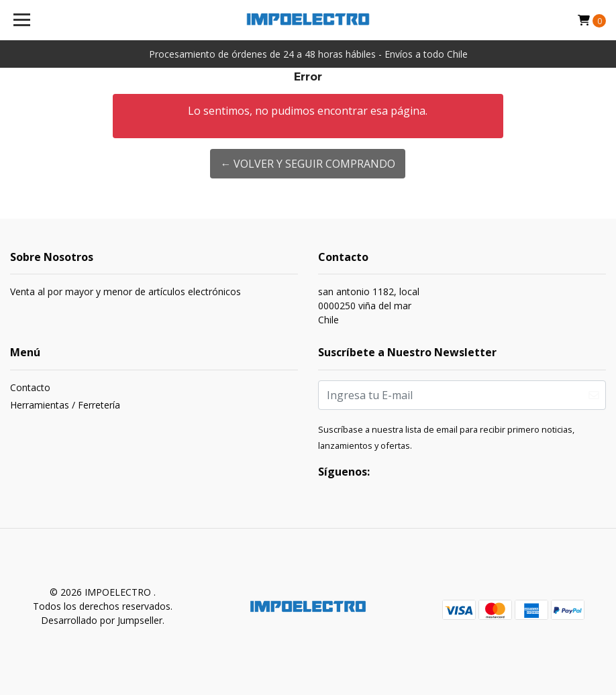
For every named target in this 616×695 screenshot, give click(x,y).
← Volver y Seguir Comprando (308, 164)
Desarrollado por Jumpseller (102, 620)
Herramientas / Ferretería (65, 405)
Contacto (30, 387)
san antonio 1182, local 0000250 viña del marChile (369, 306)
